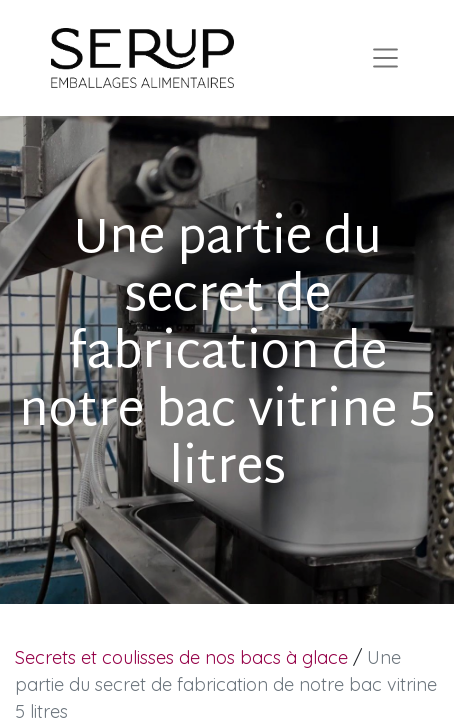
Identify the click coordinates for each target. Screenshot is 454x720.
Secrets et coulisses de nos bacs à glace (181, 657)
